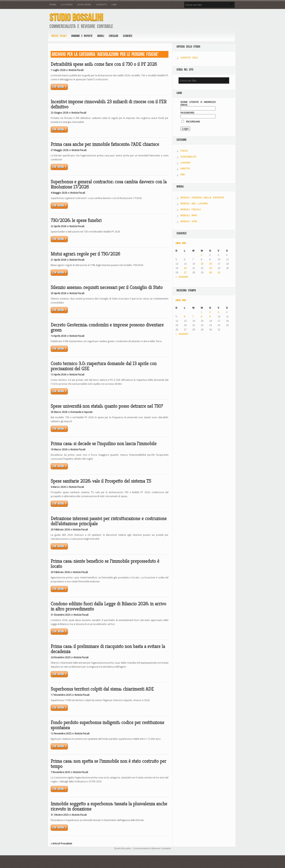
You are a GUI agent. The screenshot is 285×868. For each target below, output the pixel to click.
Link (114, 5)
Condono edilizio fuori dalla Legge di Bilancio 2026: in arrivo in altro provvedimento (108, 606)
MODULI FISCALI (191, 210)
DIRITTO (185, 169)
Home (53, 5)
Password (187, 113)
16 (210, 264)
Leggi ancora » (59, 87)
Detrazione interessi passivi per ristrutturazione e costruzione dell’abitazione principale (109, 521)
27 (185, 273)
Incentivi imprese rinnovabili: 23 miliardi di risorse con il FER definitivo (109, 104)
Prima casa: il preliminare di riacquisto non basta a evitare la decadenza (108, 649)
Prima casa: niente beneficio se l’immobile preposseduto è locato (105, 564)
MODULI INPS (189, 215)
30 (210, 273)
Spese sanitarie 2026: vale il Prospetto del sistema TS (101, 481)
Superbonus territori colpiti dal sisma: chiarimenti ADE (102, 689)
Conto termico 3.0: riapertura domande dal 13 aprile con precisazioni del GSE (104, 366)
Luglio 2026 (181, 243)
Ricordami (191, 122)
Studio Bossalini (76, 17)
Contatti (101, 5)
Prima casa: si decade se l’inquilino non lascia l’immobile (104, 444)
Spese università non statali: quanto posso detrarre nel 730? (107, 406)
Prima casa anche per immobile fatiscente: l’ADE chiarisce (105, 144)
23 (210, 268)
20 (185, 268)
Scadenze (128, 36)
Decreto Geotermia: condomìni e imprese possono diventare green (107, 327)
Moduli (101, 36)
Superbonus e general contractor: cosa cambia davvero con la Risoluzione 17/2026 (109, 184)
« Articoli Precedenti (61, 844)
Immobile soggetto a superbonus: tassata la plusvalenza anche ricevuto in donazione (109, 806)
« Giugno (182, 277)
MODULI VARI (189, 221)
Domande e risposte (82, 36)
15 (202, 264)
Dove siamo (84, 5)
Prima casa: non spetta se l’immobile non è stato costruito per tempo (108, 764)
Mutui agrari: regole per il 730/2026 (85, 254)
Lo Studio (67, 5)
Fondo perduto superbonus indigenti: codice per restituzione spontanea (107, 725)
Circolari (114, 36)
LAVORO (185, 163)
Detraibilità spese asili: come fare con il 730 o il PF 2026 (104, 64)
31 (219, 273)
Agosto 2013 (189, 58)
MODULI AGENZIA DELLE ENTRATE (202, 198)
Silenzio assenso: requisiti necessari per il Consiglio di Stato (107, 287)
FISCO (184, 151)
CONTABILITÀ (188, 157)
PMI (183, 175)
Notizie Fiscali (59, 36)
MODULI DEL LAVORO (194, 204)
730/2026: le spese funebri (76, 220)
